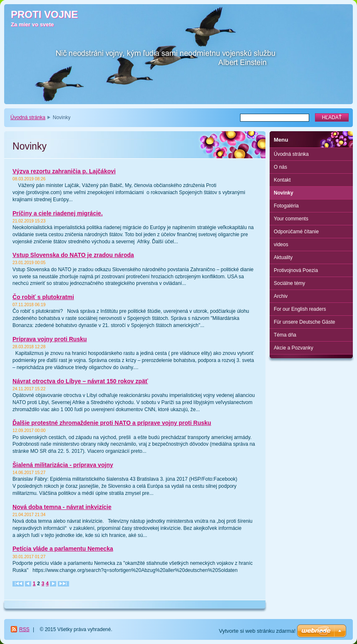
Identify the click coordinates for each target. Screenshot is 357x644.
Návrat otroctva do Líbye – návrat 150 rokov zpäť (80, 381)
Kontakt (282, 180)
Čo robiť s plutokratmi (43, 297)
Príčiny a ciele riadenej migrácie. (58, 213)
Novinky (284, 193)
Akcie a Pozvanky (294, 348)
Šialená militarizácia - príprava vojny (63, 465)
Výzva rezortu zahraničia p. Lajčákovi (64, 171)
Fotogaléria (286, 206)
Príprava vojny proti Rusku (50, 339)
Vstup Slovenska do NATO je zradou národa (73, 255)
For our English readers (300, 309)
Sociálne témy (289, 283)
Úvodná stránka (28, 117)
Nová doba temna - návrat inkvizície (62, 507)
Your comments (291, 219)
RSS (24, 629)
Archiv (281, 296)
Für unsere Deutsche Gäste (304, 322)
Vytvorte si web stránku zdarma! (257, 631)
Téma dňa (285, 335)
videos (281, 245)
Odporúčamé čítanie (296, 232)
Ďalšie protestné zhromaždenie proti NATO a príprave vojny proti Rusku (112, 423)
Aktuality (283, 257)
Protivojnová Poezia (296, 270)
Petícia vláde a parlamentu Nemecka (63, 549)
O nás (280, 167)
